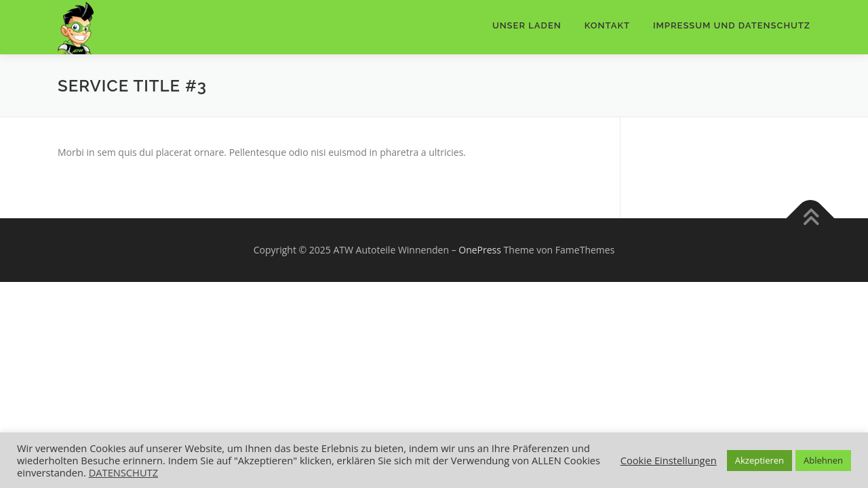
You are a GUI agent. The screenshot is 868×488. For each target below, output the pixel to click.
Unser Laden (527, 25)
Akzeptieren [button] (759, 460)
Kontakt (607, 25)
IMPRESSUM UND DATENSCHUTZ (732, 25)
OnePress (480, 250)
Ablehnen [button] (823, 460)
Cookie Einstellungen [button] (669, 460)
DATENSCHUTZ (123, 472)
